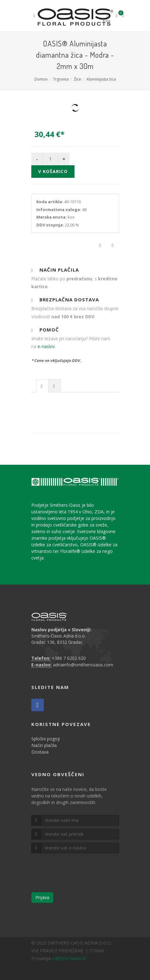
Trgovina (61, 79)
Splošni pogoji (46, 739)
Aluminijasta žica (101, 79)
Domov (41, 79)
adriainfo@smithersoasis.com (83, 665)
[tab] (42, 386)
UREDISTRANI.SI (69, 959)
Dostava (40, 752)
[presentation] (42, 386)
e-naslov (46, 346)
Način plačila (44, 745)
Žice (78, 79)
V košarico (53, 171)
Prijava (42, 897)
